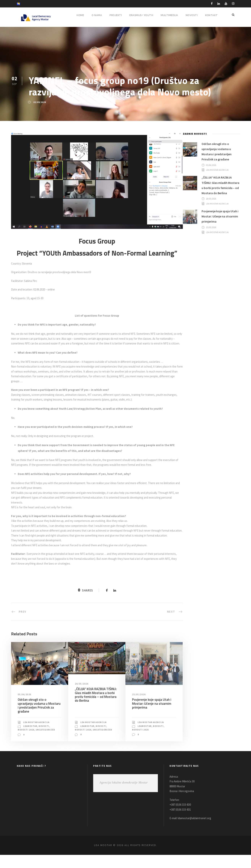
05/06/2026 (25, 704)
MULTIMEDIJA (169, 15)
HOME (77, 15)
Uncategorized (28, 743)
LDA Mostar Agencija (38, 732)
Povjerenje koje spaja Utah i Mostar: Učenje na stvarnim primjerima (151, 713)
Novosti (45, 736)
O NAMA (94, 15)
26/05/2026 (82, 693)
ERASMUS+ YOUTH (140, 15)
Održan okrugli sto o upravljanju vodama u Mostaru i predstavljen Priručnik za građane (40, 715)
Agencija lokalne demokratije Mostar (123, 796)
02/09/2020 (40, 102)
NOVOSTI (191, 15)
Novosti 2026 (26, 739)
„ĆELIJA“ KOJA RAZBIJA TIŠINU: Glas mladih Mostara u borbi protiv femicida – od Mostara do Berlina (96, 704)
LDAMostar (31, 736)
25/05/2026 (139, 704)
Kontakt (211, 15)
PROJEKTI (114, 15)
